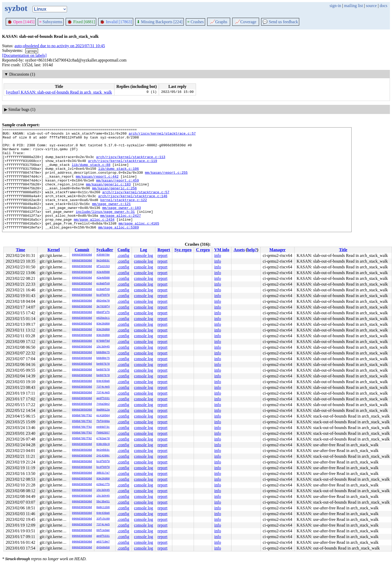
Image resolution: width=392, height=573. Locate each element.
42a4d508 (103, 272)
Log (143, 250)
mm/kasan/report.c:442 (97, 186)
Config (124, 250)
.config (123, 255)
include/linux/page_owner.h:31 (105, 229)
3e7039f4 (103, 307)
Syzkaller (105, 250)
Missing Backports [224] (160, 22)
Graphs (219, 22)
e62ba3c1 (103, 318)
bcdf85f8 (103, 295)
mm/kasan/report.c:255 (166, 182)
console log (143, 255)
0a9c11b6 (103, 508)
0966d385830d (82, 255)
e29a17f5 (103, 485)
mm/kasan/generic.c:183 (108, 196)
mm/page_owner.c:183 (121, 224)
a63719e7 (103, 542)
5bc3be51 (103, 502)
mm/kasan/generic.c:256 (114, 201)
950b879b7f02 (82, 416)
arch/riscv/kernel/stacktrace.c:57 (162, 135)
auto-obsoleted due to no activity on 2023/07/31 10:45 (60, 46)
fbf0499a (103, 421)
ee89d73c (103, 427)
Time (20, 250)
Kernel (54, 250)
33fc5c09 (103, 519)
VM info (222, 250)
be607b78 (103, 364)
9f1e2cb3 (103, 267)
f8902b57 (103, 433)
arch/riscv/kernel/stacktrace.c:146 (133, 210)
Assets (239, 250)
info (218, 255)
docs (384, 6)
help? (252, 250)
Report (164, 250)
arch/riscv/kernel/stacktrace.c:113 (131, 163)
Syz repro (183, 250)
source (371, 6)
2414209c (103, 456)
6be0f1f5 (103, 312)
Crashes (195, 22)
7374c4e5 (103, 387)
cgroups (32, 51)
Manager (277, 250)
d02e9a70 (103, 301)
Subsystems (51, 22)
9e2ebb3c (103, 261)
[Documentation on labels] (24, 55)
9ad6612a (103, 410)
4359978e (103, 255)
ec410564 (103, 416)
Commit (82, 250)
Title (343, 250)
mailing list (353, 6)
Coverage (246, 22)
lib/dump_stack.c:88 (91, 172)
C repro (203, 250)
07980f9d (103, 341)
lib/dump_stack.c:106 (119, 177)
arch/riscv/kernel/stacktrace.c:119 (123, 168)
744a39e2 (103, 404)
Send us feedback (280, 22)
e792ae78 (103, 439)
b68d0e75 (103, 353)
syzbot (16, 8)
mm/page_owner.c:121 (111, 219)
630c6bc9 (103, 444)
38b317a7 (103, 473)
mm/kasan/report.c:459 (118, 191)
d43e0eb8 (103, 548)
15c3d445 (103, 347)
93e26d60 (103, 324)
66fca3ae (103, 530)
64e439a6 (103, 381)
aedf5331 (103, 399)
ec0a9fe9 (103, 284)
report (162, 255)
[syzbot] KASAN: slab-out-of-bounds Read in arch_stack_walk (59, 92)
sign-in (335, 6)
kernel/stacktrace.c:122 (123, 215)
